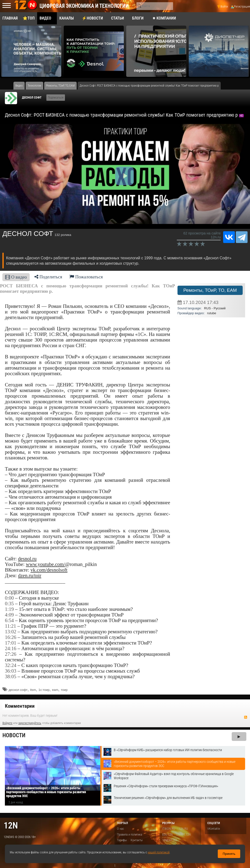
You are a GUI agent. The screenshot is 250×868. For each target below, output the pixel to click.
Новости (14, 735)
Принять (229, 854)
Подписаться (56, 98)
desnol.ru (27, 559)
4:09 (9, 615)
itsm (33, 690)
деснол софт (18, 690)
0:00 (9, 598)
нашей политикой (159, 852)
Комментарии (20, 706)
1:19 (9, 609)
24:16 (11, 648)
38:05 (11, 676)
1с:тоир (44, 690)
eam (55, 690)
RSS (246, 717)
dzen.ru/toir (30, 575)
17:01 (11, 643)
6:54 (9, 620)
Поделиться (48, 277)
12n (11, 825)
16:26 (11, 637)
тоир (64, 690)
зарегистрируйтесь (30, 723)
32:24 (11, 665)
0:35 (9, 604)
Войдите (7, 723)
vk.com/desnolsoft (49, 570)
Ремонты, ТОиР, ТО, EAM (210, 290)
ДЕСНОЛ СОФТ (32, 97)
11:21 (10, 626)
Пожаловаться (86, 277)
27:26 (11, 654)
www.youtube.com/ (46, 564)
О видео (16, 277)
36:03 (11, 671)
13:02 (11, 632)
